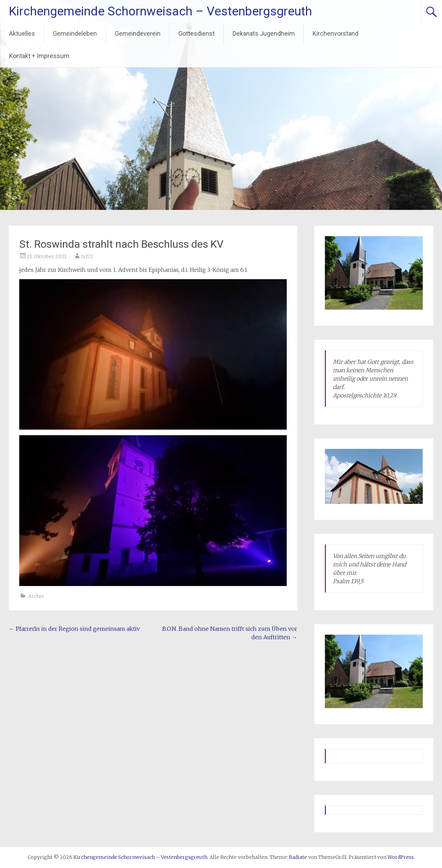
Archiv (36, 596)
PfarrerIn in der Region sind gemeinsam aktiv (74, 629)
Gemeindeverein (138, 33)
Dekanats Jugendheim (264, 33)
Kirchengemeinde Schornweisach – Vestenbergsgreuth (161, 11)
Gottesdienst (197, 33)
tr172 (87, 256)
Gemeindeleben (75, 33)
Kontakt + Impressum (39, 56)
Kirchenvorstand (336, 33)
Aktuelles (22, 33)
